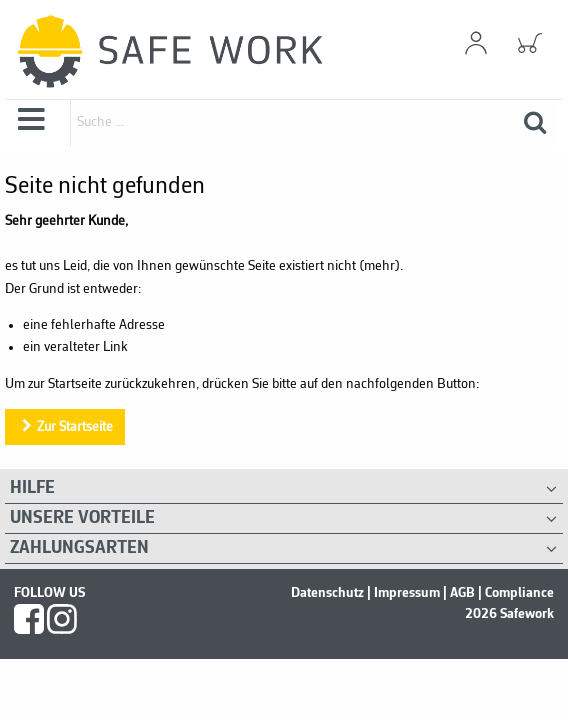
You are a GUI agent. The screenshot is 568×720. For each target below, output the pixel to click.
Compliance (519, 593)
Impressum (407, 593)
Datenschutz (327, 593)
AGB (462, 593)
